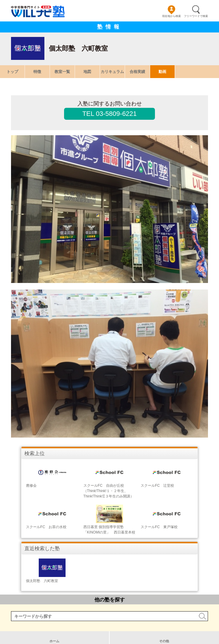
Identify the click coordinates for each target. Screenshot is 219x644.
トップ (12, 72)
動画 (162, 72)
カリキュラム (112, 72)
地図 (87, 72)
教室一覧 (62, 72)
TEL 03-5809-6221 (110, 114)
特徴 (37, 72)
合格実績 (137, 72)
